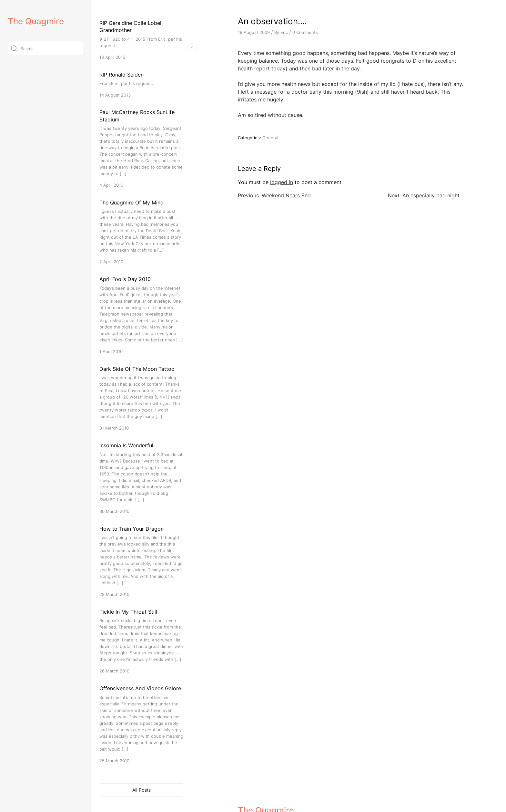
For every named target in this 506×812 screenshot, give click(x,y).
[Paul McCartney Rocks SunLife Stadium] (142, 148)
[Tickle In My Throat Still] (142, 641)
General (270, 138)
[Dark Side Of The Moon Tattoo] (142, 398)
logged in (282, 182)
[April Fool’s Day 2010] (142, 315)
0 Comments (305, 32)
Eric (284, 32)
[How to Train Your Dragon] (142, 561)
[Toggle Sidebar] (192, 48)
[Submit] (14, 48)
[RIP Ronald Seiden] (142, 84)
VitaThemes (285, 793)
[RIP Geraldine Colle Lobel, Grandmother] (142, 40)
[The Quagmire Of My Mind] (142, 232)
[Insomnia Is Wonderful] (142, 478)
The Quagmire (36, 21)
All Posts (142, 790)
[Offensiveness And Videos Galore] (142, 724)
